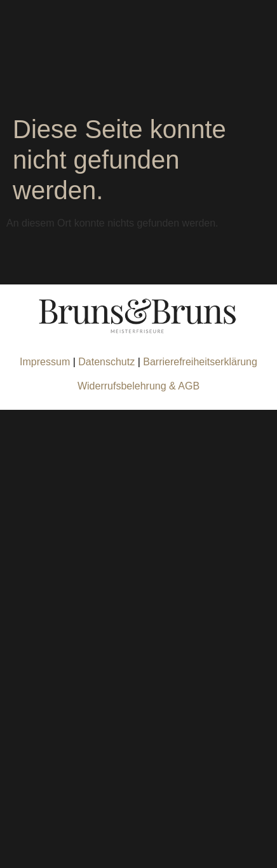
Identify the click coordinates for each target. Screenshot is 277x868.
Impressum (45, 362)
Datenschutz (108, 362)
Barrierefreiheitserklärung (200, 362)
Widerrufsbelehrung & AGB (138, 386)
